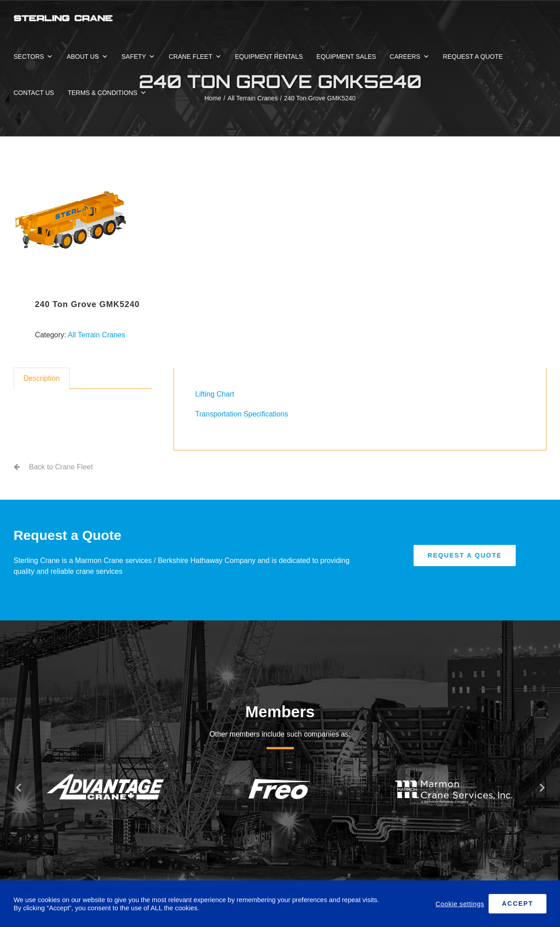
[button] (18, 787)
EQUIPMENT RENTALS (269, 57)
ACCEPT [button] (518, 903)
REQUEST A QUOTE (473, 57)
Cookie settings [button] (460, 904)
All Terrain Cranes (96, 335)
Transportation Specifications (242, 414)
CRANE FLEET (195, 57)
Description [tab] (42, 378)
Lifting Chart (215, 394)
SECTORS (33, 57)
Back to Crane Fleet (61, 467)
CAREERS (409, 57)
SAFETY (138, 57)
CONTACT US (34, 93)
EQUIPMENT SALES (346, 57)
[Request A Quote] (465, 556)
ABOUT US (87, 57)
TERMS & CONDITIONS (107, 93)
